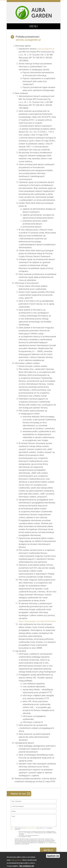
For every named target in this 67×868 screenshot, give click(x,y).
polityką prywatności (31, 828)
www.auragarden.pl (46, 49)
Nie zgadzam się (27, 866)
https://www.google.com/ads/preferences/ (37, 621)
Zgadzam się (53, 856)
